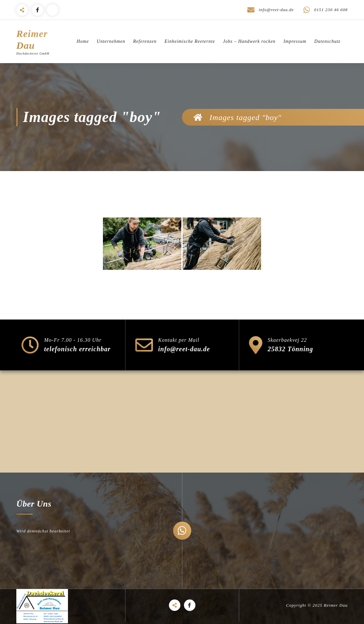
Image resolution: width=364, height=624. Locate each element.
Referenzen (145, 41)
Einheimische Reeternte (190, 41)
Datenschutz (327, 41)
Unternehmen (111, 41)
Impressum (295, 41)
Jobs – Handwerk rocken (249, 41)
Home (83, 41)
